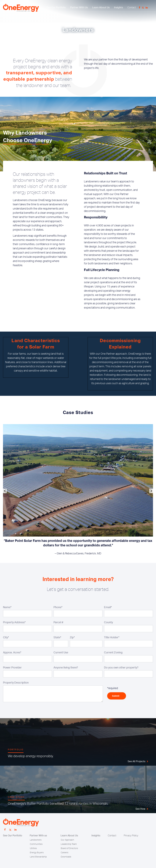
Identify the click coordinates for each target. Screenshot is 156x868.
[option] (78, 491)
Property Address (14, 622)
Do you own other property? (121, 668)
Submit (117, 696)
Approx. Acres (12, 653)
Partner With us (38, 836)
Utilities (33, 848)
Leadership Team (69, 844)
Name (7, 607)
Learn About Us (101, 8)
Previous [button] (5, 491)
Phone (58, 607)
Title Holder (112, 638)
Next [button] (151, 491)
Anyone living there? (66, 668)
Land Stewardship (38, 857)
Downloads (66, 857)
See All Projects (136, 761)
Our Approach (67, 840)
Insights (118, 8)
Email (108, 607)
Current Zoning (113, 653)
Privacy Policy (131, 836)
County (108, 622)
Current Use (61, 653)
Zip (72, 638)
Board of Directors (69, 848)
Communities (36, 844)
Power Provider (12, 668)
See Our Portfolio (56, 8)
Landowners (36, 840)
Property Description (16, 683)
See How (140, 809)
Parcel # (58, 622)
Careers (65, 853)
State (57, 638)
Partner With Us (79, 8)
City (6, 638)
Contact (132, 8)
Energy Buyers (37, 853)
